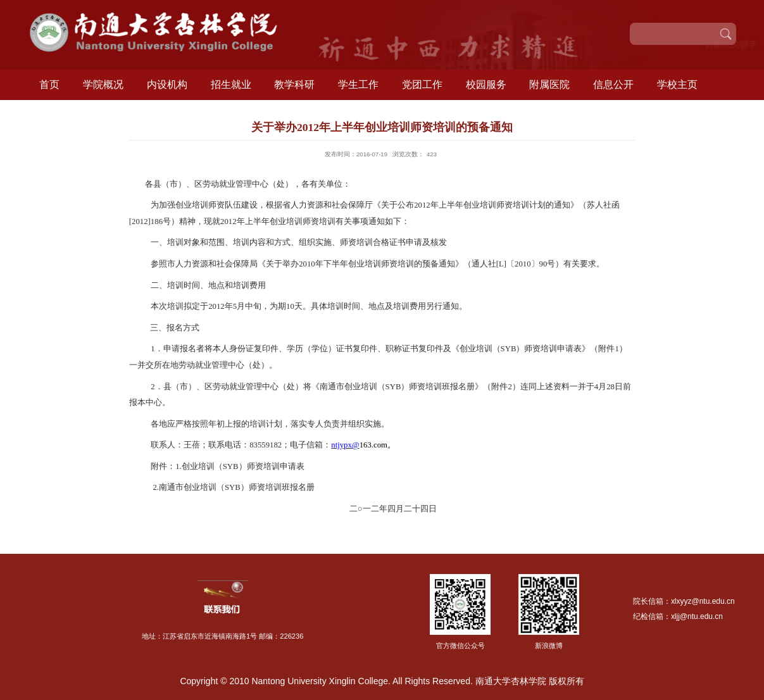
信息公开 (613, 84)
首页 (49, 84)
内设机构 (167, 84)
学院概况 (103, 84)
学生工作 (358, 84)
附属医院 (549, 84)
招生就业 (231, 84)
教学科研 (294, 84)
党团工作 (422, 84)
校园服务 (486, 84)
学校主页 (677, 84)
